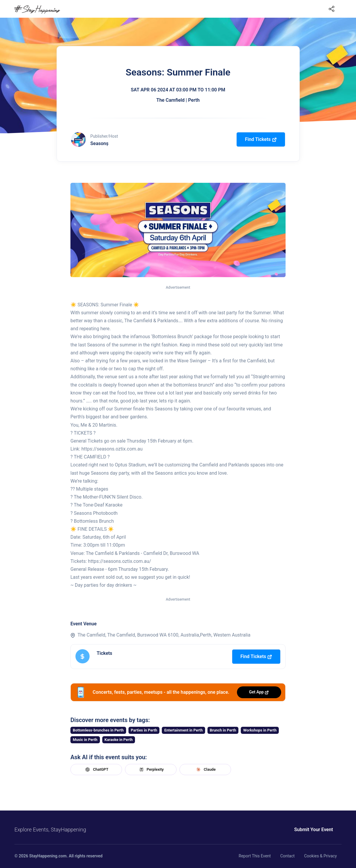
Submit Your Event (314, 830)
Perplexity (151, 770)
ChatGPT (96, 770)
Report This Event (255, 856)
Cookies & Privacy (320, 856)
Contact (287, 856)
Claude (205, 770)
